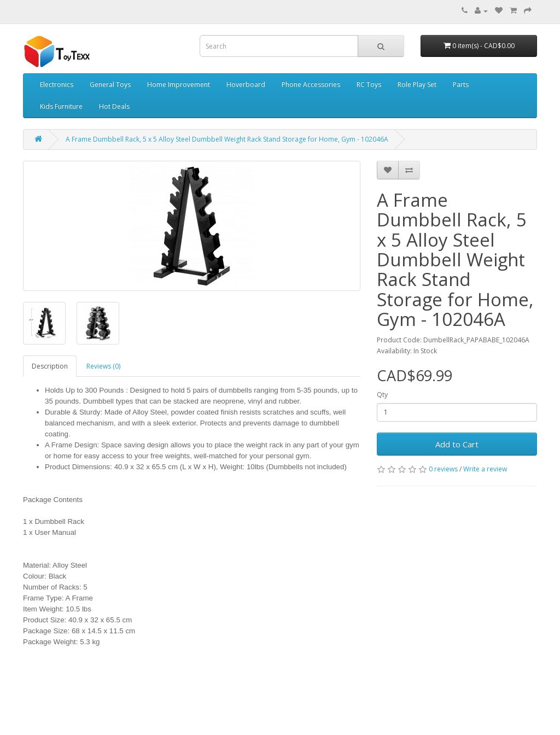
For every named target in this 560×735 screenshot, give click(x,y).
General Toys (110, 84)
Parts (461, 84)
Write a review (485, 469)
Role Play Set (417, 84)
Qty (382, 395)
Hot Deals (114, 106)
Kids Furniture (61, 106)
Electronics (57, 84)
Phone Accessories (311, 84)
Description (50, 366)
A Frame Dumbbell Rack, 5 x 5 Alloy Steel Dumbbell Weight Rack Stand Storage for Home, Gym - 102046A (227, 139)
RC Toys (369, 84)
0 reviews (443, 469)
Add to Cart (457, 444)
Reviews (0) (103, 366)
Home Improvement (179, 84)
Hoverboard (246, 84)
